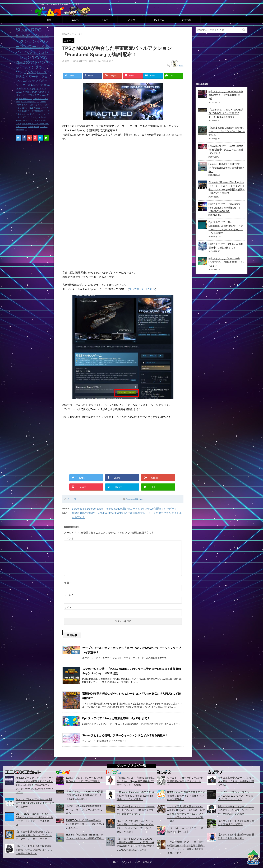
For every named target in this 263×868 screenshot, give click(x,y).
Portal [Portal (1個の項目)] (37, 127)
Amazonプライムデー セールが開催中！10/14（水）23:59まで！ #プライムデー (35, 803)
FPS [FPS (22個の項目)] (20, 36)
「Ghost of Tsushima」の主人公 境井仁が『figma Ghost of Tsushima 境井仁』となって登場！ (135, 796)
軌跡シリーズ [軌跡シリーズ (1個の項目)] (28, 111)
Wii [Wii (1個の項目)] (17, 99)
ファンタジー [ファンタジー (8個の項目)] (35, 67)
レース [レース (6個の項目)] (42, 72)
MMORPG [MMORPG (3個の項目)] (37, 85)
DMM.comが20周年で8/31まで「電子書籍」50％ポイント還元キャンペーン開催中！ (186, 796)
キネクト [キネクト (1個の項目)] (25, 105)
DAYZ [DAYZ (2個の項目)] (19, 92)
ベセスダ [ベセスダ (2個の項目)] (42, 92)
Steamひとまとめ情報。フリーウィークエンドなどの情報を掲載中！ (125, 735)
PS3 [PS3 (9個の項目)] (44, 57)
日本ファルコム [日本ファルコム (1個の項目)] (22, 114)
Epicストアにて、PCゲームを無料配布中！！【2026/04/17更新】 (226, 95)
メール (69, 595)
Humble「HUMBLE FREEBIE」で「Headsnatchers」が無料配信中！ (226, 168)
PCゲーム (159, 20)
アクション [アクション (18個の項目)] (37, 36)
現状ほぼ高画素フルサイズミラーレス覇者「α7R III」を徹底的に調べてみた (236, 781)
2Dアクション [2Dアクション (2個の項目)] (34, 89)
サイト (68, 607)
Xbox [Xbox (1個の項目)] (18, 102)
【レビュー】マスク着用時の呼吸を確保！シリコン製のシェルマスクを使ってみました (34, 850)
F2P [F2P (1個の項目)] (20, 117)
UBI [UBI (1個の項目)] (31, 105)
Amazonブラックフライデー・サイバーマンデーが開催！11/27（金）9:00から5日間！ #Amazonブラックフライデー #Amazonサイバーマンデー (34, 785)
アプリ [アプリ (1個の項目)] (33, 114)
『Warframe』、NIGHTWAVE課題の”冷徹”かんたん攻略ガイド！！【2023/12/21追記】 (226, 113)
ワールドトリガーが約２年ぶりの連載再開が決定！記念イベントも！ (185, 781)
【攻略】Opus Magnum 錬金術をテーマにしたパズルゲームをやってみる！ (227, 131)
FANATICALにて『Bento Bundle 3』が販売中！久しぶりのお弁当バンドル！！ (226, 150)
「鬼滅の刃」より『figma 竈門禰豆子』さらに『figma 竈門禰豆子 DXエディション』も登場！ (136, 781)
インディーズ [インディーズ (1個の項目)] (36, 120)
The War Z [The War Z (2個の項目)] (43, 95)
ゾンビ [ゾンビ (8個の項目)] (21, 72)
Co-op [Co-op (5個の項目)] (27, 81)
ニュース (76, 20)
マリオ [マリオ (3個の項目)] (27, 85)
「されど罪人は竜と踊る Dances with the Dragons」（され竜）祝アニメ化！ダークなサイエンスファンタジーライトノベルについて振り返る (186, 814)
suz (181, 65)
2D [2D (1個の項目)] (26, 130)
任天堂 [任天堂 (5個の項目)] (20, 77)
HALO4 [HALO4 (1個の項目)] (43, 102)
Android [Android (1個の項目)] (37, 108)
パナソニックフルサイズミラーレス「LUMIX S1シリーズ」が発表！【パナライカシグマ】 (237, 796)
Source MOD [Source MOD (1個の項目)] (44, 123)
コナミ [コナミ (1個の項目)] (25, 108)
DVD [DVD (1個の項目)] (28, 120)
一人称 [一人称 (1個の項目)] (19, 111)
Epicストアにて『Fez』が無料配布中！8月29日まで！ (116, 718)
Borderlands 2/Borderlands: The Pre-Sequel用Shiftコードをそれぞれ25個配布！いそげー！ (124, 509)
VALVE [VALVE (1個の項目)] (31, 127)
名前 (67, 583)
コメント (69, 538)
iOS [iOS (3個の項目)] (24, 88)
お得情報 (187, 20)
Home (49, 20)
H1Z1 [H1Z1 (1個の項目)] (31, 108)
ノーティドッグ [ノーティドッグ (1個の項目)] (34, 117)
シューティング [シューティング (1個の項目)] (26, 99)
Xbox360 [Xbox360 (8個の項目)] (23, 62)
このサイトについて (131, 862)
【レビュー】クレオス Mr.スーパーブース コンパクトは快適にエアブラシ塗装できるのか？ (135, 810)
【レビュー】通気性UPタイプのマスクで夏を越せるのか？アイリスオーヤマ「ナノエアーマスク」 (34, 835)
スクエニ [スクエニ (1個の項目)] (44, 127)
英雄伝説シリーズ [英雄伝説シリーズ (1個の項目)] (42, 111)
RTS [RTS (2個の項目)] (44, 89)
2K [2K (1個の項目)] (24, 120)
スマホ (131, 20)
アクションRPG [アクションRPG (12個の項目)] (30, 41)
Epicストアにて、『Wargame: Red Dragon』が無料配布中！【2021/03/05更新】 (225, 208)
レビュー (104, 20)
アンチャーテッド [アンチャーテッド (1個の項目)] (28, 102)
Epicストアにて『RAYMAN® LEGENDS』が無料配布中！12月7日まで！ (227, 262)
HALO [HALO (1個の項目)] (18, 105)
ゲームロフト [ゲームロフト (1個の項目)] (21, 127)
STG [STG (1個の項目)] (24, 117)
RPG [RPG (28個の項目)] (36, 30)
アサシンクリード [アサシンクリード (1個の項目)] (41, 99)
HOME (115, 862)
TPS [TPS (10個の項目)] (36, 57)
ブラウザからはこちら (142, 289)
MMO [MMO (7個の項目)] (32, 72)
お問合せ (147, 862)
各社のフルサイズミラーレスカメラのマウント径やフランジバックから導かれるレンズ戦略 (236, 810)
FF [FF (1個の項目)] (38, 102)
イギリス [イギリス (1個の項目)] (45, 108)
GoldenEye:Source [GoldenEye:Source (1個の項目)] (30, 123)
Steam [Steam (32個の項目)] (23, 30)
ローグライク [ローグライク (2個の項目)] (30, 95)
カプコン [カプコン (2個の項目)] (27, 92)
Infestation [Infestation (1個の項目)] (20, 130)
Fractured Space (134, 499)
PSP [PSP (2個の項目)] (34, 92)
